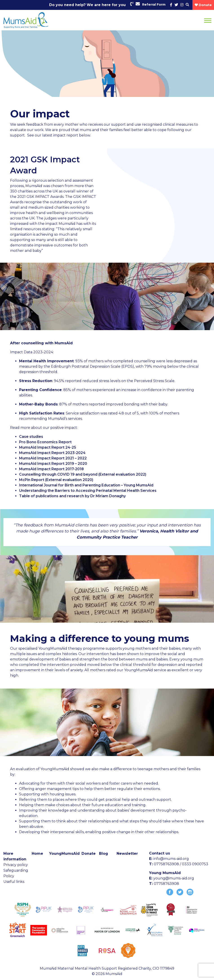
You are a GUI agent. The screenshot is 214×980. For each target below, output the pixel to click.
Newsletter (127, 854)
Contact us (160, 853)
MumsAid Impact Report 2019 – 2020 (53, 464)
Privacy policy (16, 865)
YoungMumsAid (64, 854)
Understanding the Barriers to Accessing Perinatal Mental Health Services (88, 491)
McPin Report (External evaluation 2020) (56, 480)
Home (37, 854)
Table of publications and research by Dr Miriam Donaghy (72, 496)
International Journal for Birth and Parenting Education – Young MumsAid (86, 485)
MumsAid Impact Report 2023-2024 (52, 453)
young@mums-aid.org (174, 878)
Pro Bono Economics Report (45, 442)
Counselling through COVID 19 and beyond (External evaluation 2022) (83, 474)
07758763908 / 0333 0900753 (181, 864)
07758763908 (166, 884)
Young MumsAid (165, 873)
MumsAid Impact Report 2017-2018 (51, 469)
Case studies (31, 437)
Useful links (14, 882)
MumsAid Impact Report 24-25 (48, 447)
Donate (89, 854)
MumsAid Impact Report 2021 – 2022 (53, 458)
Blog (104, 854)
